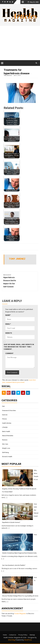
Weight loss (6, 448)
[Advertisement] (20, 43)
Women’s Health (7, 457)
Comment (9, 353)
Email (8, 324)
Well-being (5, 452)
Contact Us (13, 635)
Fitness (4, 419)
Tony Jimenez (8, 75)
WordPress (28, 640)
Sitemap (32, 635)
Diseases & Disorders (9, 410)
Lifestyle (5, 427)
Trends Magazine (20, 613)
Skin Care (5, 444)
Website (9, 333)
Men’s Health (6, 431)
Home (5, 635)
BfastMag (12, 640)
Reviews (5, 440)
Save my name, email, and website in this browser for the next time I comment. (19, 347)
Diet (3, 406)
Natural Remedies (8, 436)
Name (8, 315)
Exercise (5, 415)
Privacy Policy (23, 635)
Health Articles (7, 423)
